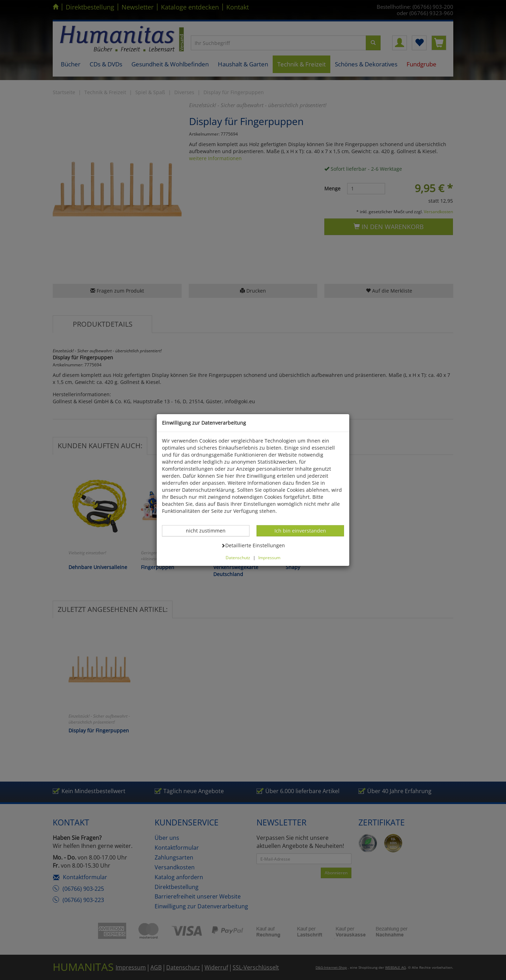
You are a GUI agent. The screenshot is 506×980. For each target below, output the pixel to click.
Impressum (269, 557)
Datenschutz (238, 557)
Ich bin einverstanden (300, 530)
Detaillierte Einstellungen (253, 545)
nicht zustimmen (209, 530)
